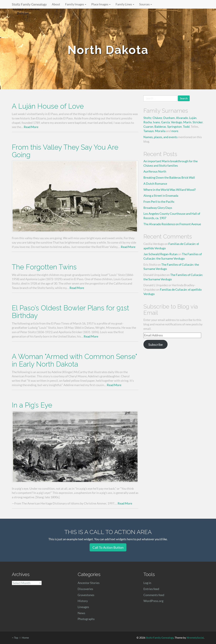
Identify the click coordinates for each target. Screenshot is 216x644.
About (56, 4)
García (165, 122)
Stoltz (147, 118)
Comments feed (154, 595)
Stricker (198, 122)
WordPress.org (153, 601)
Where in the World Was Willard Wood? (170, 190)
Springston (174, 127)
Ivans (156, 122)
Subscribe (156, 344)
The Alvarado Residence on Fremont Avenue (172, 224)
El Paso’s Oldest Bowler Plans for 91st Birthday (70, 312)
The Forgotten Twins (44, 267)
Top (15, 638)
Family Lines (125, 4)
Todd (186, 127)
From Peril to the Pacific (159, 202)
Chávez (157, 118)
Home (25, 638)
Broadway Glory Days (158, 208)
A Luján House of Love (48, 106)
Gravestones (86, 595)
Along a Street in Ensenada (161, 195)
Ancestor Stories (89, 583)
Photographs (86, 619)
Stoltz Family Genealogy (29, 4)
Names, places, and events (160, 137)
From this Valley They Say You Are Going (65, 151)
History (83, 601)
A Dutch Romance (155, 184)
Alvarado (182, 118)
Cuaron (148, 127)
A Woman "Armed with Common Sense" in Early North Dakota (74, 360)
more (175, 131)
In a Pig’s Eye (32, 405)
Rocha (148, 122)
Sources (146, 4)
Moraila (160, 131)
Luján (193, 118)
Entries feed (151, 589)
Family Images (76, 4)
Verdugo (177, 122)
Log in (147, 583)
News (81, 613)
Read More (31, 127)
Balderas (160, 127)
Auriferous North (155, 171)
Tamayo (149, 131)
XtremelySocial (195, 638)
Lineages (83, 607)
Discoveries (85, 589)
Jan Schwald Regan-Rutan (160, 254)
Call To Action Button (108, 547)
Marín (187, 122)
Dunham (169, 118)
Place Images (101, 4)
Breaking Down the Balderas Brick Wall (169, 177)
